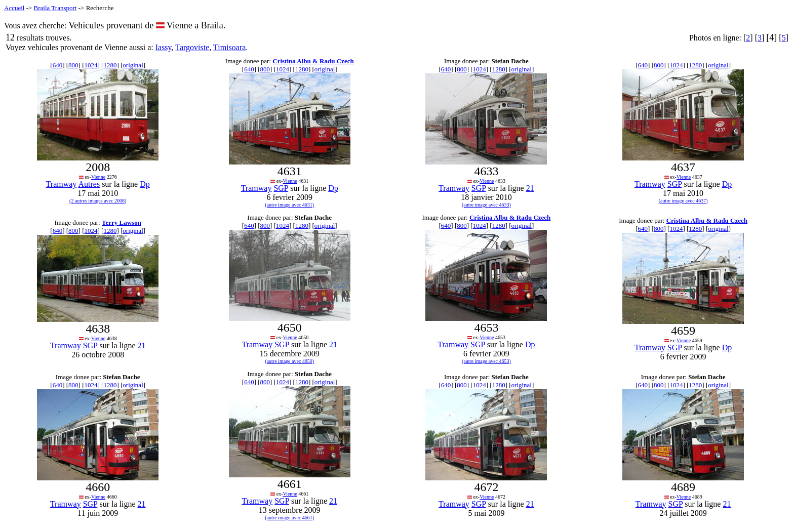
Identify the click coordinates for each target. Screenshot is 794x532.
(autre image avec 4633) (486, 205)
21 (530, 188)
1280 (110, 65)
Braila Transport (55, 8)
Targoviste (192, 47)
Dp (145, 184)
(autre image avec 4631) (289, 205)
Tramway (62, 184)
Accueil (14, 8)
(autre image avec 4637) (683, 201)
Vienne (98, 177)
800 (73, 65)
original (133, 65)
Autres (89, 184)
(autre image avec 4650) (289, 361)
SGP (281, 188)
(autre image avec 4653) (486, 361)
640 (58, 65)
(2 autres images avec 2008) (98, 201)
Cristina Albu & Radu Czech (313, 61)
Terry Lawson (122, 222)
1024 (91, 65)
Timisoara (229, 47)
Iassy (164, 47)
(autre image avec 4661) (289, 518)
